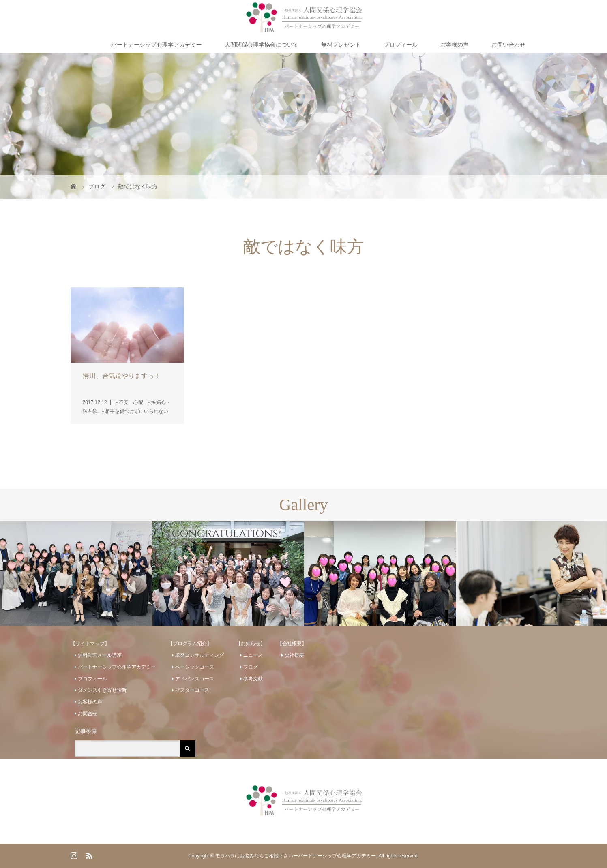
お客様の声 (455, 45)
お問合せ (88, 714)
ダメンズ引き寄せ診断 (102, 690)
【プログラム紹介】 (190, 644)
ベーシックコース (195, 667)
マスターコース (192, 690)
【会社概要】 (292, 644)
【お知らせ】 (251, 644)
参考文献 (253, 679)
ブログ (251, 667)
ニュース (253, 655)
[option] (76, 574)
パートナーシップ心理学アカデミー (157, 45)
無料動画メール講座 (100, 655)
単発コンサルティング (199, 655)
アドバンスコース (195, 679)
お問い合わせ (508, 45)
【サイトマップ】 (90, 644)
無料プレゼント (341, 45)
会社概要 (294, 655)
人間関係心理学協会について (262, 45)
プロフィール (401, 45)
